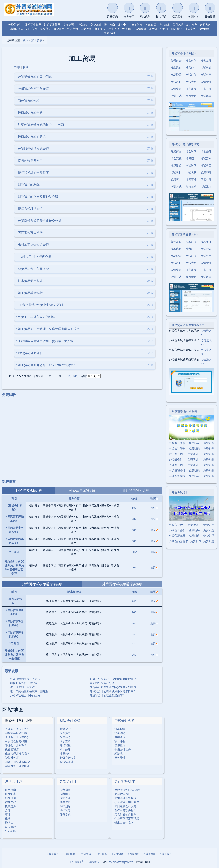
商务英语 (68, 25)
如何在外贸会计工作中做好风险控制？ (113, 679)
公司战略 (10, 831)
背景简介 (176, 61)
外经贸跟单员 (52, 25)
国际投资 (86, 29)
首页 (25, 40)
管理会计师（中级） (17, 737)
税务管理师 (12, 749)
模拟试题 (65, 810)
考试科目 (206, 75)
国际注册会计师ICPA (18, 762)
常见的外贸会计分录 (102, 683)
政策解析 (137, 25)
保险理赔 (59, 29)
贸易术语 (178, 25)
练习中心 (123, 25)
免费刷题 (209, 443)
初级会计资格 (70, 720)
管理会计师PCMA (16, 745)
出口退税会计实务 (125, 806)
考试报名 (127, 29)
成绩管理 (206, 82)
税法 (8, 818)
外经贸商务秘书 (179, 541)
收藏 (25, 67)
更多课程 (109, 33)
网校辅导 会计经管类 (184, 411)
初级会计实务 (68, 758)
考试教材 (176, 82)
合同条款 (205, 25)
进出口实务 (16, 29)
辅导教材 (65, 754)
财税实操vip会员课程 (127, 790)
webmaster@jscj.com (121, 862)
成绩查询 (141, 29)
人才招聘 (118, 854)
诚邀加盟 (150, 854)
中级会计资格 (125, 720)
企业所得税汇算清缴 (127, 818)
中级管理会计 (177, 470)
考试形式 (206, 68)
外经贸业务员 (33, 25)
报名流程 (176, 68)
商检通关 (45, 29)
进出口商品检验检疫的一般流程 (29, 691)
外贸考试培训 (180, 492)
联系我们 (166, 854)
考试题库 (206, 96)
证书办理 (206, 89)
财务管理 (120, 758)
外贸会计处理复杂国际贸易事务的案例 (113, 687)
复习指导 (192, 25)
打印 (17, 67)
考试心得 (151, 25)
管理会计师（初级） (17, 729)
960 (134, 655)
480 (134, 643)
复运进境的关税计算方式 (25, 679)
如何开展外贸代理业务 (24, 683)
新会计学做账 (123, 794)
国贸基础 (177, 29)
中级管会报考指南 (16, 741)
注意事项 (191, 89)
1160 (134, 552)
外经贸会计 (15, 25)
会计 (8, 810)
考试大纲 (191, 82)
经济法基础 (67, 762)
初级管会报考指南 (16, 733)
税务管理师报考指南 (17, 754)
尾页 (75, 376)
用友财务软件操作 (125, 814)
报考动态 (65, 737)
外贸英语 (73, 29)
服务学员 (65, 814)
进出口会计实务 (124, 823)
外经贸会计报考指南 (184, 53)
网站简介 (53, 854)
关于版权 (101, 854)
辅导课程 (65, 745)
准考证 (153, 29)
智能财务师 (12, 758)
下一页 (67, 376)
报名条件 (206, 61)
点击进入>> (206, 333)
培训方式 (176, 96)
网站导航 (69, 854)
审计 (8, 814)
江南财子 (77, 862)
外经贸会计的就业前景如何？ (107, 695)
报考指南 (109, 25)
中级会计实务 (123, 749)
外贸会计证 (68, 781)
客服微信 (93, 862)
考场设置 (176, 75)
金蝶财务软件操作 (125, 810)
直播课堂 (65, 729)
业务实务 (190, 29)
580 (134, 508)
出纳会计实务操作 (125, 798)
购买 (154, 508)
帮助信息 (134, 854)
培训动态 (164, 25)
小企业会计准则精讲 (127, 802)
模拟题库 (65, 749)
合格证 (164, 29)
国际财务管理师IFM (17, 766)
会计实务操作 (125, 781)
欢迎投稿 (85, 854)
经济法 (119, 754)
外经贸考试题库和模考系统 (188, 325)
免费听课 (194, 443)
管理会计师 (176, 465)
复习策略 (191, 96)
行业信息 (114, 29)
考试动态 (82, 25)
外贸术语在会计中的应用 (25, 695)
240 (134, 601)
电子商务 (100, 29)
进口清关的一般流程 (22, 687)
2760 (134, 567)
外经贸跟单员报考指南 (185, 235)
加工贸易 (31, 29)
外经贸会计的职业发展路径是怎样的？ (113, 691)
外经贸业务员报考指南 (185, 144)
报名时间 (191, 61)
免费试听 (96, 25)
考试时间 (191, 75)
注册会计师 (14, 781)
